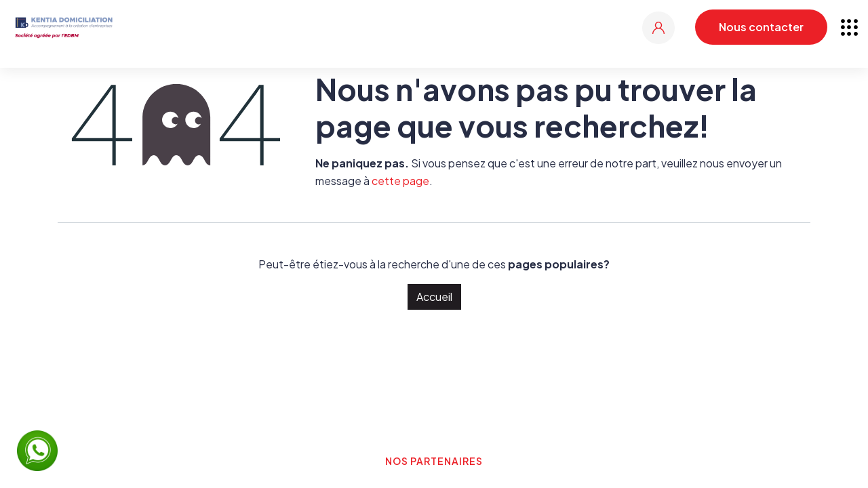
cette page (400, 181)
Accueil (434, 297)
